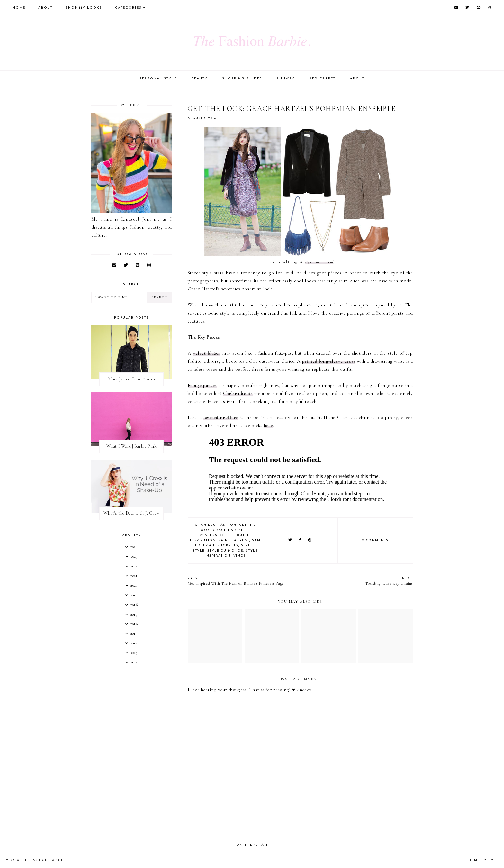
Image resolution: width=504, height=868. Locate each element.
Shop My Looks (84, 8)
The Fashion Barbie (43, 860)
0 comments (375, 540)
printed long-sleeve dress (329, 361)
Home (19, 8)
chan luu (205, 525)
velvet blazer (207, 353)
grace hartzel (230, 530)
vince (240, 556)
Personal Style (158, 79)
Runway (286, 79)
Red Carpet (322, 79)
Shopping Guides (242, 79)
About (45, 8)
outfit (227, 535)
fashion (227, 525)
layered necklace (221, 417)
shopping (228, 546)
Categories (128, 8)
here (268, 425)
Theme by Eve (481, 860)
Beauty (199, 79)
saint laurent (234, 540)
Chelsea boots (238, 393)
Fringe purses (202, 385)
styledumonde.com (319, 262)
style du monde (225, 551)
